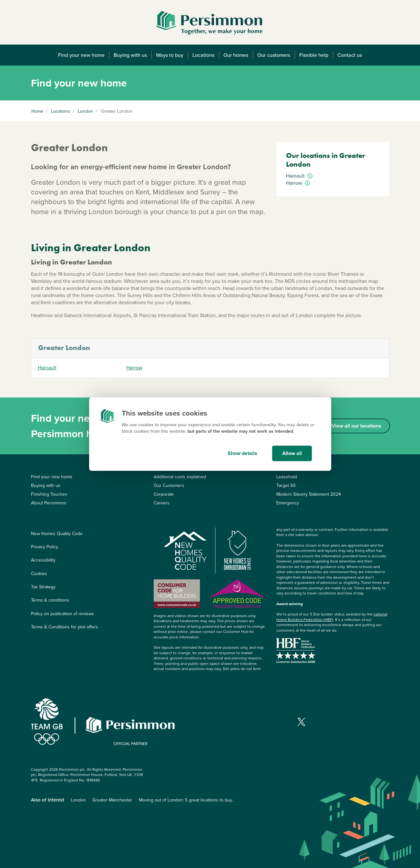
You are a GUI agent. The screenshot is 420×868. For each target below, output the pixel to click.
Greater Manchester (112, 800)
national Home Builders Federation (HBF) (332, 617)
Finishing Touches (49, 494)
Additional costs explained (180, 477)
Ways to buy (170, 55)
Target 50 (286, 486)
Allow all (292, 453)
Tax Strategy (43, 587)
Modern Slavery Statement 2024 (309, 494)
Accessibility (43, 560)
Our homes (236, 55)
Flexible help (314, 55)
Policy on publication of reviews (62, 614)
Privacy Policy (45, 547)
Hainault (47, 368)
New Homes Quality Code (57, 534)
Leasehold (287, 477)
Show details (242, 453)
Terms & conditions (50, 600)
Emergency (288, 503)
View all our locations (356, 426)
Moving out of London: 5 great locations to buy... (187, 800)
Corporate (164, 494)
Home (37, 111)
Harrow (134, 368)
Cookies (39, 574)
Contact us (350, 55)
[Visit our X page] (301, 722)
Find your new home (81, 55)
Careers (162, 503)
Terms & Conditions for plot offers (65, 627)
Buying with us (130, 55)
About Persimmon (49, 503)
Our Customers (169, 486)
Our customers (274, 55)
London (85, 111)
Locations (203, 55)
